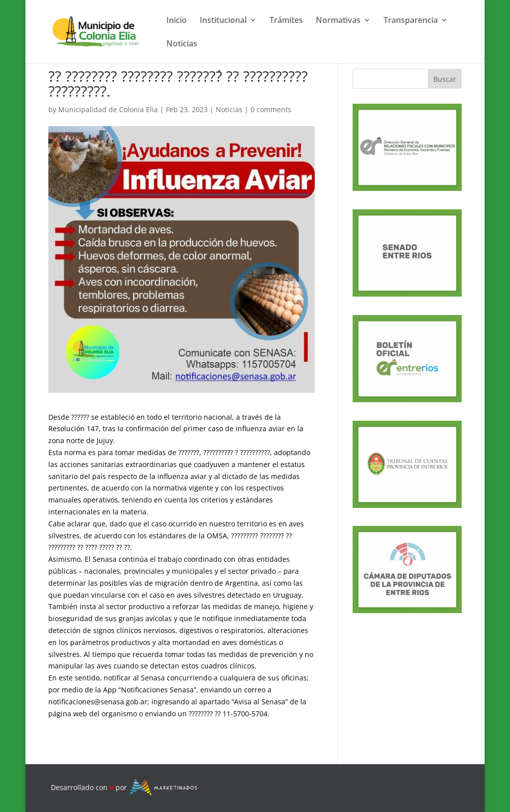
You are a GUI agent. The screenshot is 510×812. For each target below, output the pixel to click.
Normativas (338, 21)
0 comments (271, 109)
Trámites (286, 21)
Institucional (223, 21)
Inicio (177, 21)
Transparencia (411, 21)
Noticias (182, 44)
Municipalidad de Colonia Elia (108, 109)
